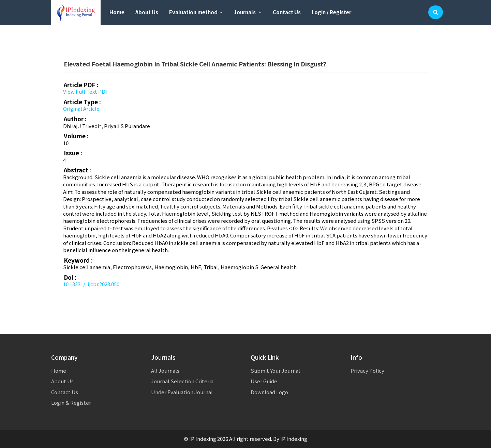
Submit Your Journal (275, 370)
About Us (147, 12)
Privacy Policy (367, 370)
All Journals (165, 370)
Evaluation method (196, 12)
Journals (248, 12)
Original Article (81, 109)
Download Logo (269, 392)
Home (117, 12)
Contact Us (287, 12)
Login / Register (331, 12)
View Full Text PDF (86, 91)
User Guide (264, 381)
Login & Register (71, 403)
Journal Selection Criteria (182, 381)
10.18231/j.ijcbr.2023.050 (91, 284)
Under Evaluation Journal (182, 392)
